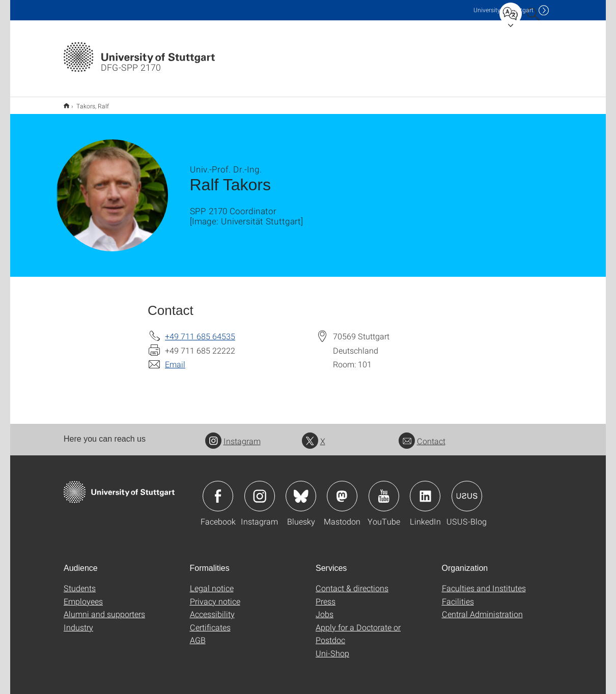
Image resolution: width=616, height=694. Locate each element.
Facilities (458, 595)
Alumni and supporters (104, 607)
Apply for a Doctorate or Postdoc (358, 627)
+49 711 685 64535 (200, 329)
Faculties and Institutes (484, 581)
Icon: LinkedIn (425, 489)
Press (326, 595)
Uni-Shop (332, 646)
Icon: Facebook (218, 489)
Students (80, 581)
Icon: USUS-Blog (467, 489)
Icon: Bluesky (301, 489)
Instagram (233, 434)
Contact (422, 434)
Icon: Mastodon (342, 489)
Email (175, 357)
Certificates (210, 620)
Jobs (325, 607)
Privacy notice (215, 595)
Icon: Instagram (260, 489)
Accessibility (212, 607)
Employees (83, 595)
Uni (503, 10)
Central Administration (482, 607)
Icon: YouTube (384, 489)
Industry (78, 620)
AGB (198, 633)
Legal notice (212, 581)
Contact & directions (352, 581)
